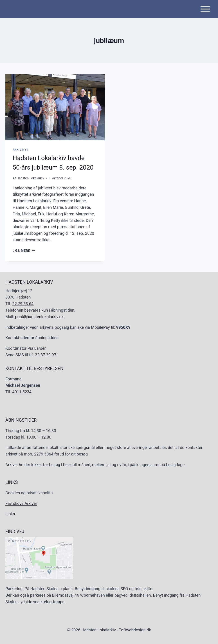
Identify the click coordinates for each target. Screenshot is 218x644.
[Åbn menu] (205, 9)
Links (10, 514)
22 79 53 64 (23, 304)
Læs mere (24, 251)
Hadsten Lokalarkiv (30, 178)
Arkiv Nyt (20, 150)
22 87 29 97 (45, 355)
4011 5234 (22, 392)
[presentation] (55, 107)
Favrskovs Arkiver (21, 503)
